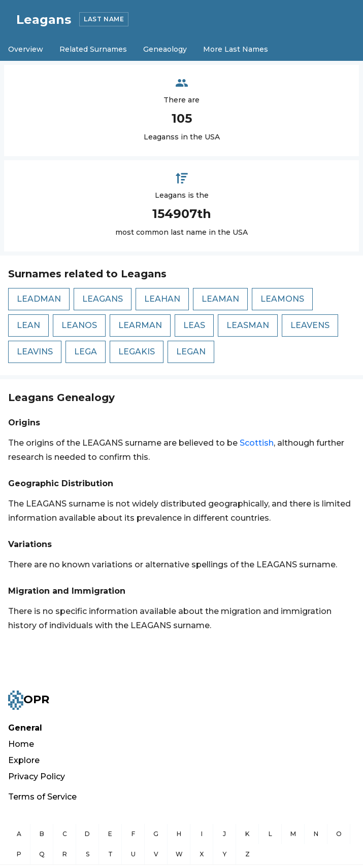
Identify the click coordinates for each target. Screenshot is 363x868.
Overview (26, 49)
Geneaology (165, 49)
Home (21, 744)
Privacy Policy (37, 776)
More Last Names (236, 49)
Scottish (257, 443)
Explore (24, 760)
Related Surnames (93, 49)
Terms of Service (42, 797)
